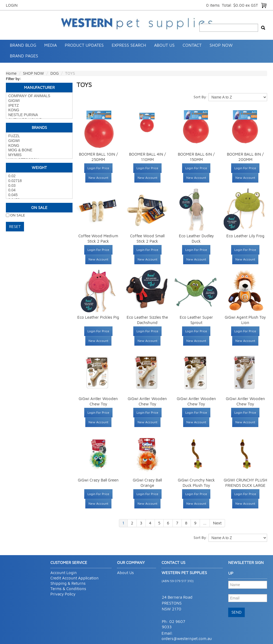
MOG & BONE (39, 150)
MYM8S (39, 155)
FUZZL (39, 136)
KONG (39, 110)
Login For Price (98, 168)
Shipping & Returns (68, 583)
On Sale (39, 208)
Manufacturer (39, 87)
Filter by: (13, 79)
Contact (192, 45)
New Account (98, 178)
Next (217, 523)
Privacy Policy (63, 594)
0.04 (39, 190)
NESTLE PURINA (39, 115)
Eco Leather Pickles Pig (98, 317)
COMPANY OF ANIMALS (39, 96)
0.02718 (39, 181)
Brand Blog (23, 45)
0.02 (39, 176)
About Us (164, 45)
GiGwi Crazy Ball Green (98, 480)
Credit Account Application (75, 578)
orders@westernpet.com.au (187, 639)
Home (11, 73)
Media (51, 45)
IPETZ (39, 106)
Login (12, 5)
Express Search (129, 45)
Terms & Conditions (68, 589)
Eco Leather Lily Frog (245, 236)
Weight (39, 167)
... (205, 523)
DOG (55, 73)
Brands (39, 127)
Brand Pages (24, 56)
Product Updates (84, 45)
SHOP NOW (221, 45)
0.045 (39, 195)
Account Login (64, 573)
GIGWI (39, 101)
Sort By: (200, 97)
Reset (15, 226)
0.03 (39, 186)
